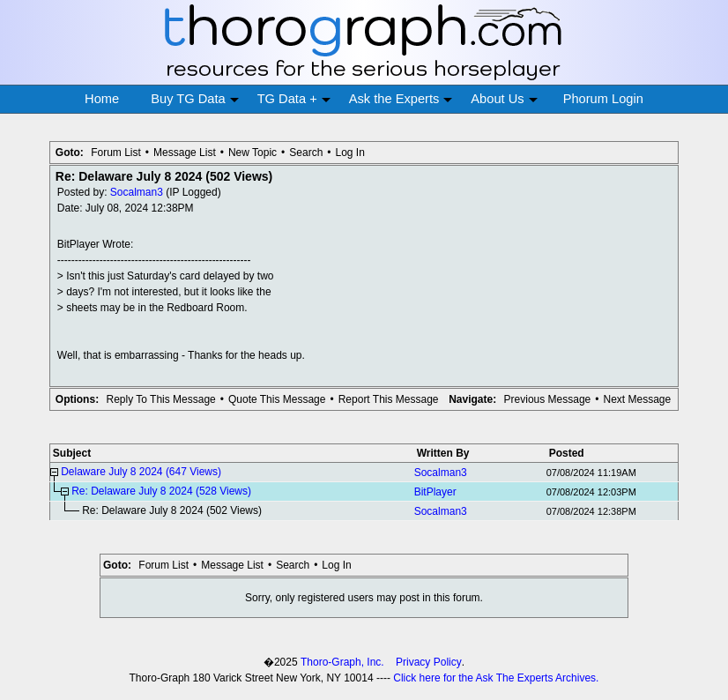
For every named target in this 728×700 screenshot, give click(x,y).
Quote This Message (277, 399)
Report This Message (389, 399)
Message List (185, 153)
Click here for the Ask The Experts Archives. (496, 678)
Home (102, 99)
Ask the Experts (401, 99)
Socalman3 (137, 192)
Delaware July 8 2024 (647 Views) (141, 472)
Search (306, 153)
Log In (350, 153)
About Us (504, 99)
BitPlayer (435, 492)
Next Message (637, 399)
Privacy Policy (429, 662)
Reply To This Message (160, 399)
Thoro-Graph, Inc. (342, 662)
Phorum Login (603, 99)
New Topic (253, 153)
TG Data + (294, 99)
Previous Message (548, 399)
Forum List (116, 153)
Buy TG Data (194, 99)
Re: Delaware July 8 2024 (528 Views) (161, 491)
